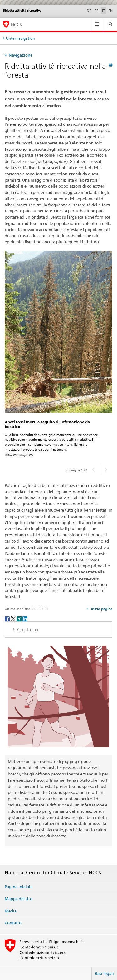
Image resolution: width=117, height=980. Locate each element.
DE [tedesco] (89, 11)
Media (11, 911)
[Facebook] (8, 618)
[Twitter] (14, 618)
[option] (58, 355)
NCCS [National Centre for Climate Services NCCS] (16, 25)
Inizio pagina (101, 609)
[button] (94, 470)
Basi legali (104, 973)
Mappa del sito (19, 899)
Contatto (13, 923)
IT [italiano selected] (103, 11)
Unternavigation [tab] (20, 38)
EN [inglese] (110, 11)
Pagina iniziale (19, 887)
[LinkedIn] (25, 618)
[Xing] (19, 618)
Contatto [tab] (27, 630)
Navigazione (21, 55)
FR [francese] (97, 11)
